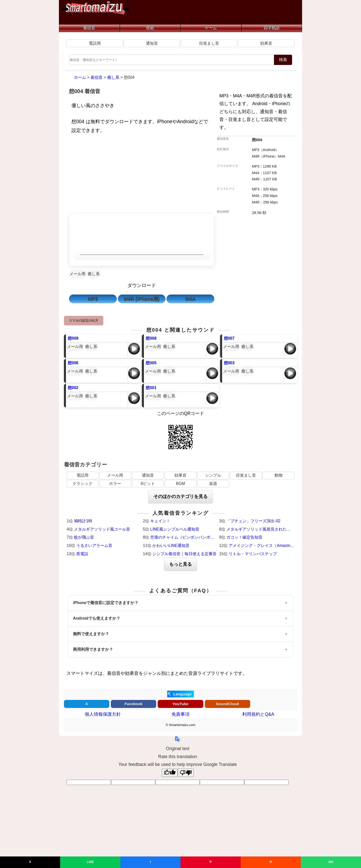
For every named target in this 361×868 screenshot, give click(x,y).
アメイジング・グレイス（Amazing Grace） (268, 546)
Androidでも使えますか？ (97, 618)
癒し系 (94, 274)
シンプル (213, 475)
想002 (73, 388)
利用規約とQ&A (258, 714)
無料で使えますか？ (91, 634)
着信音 (89, 28)
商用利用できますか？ (93, 649)
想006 (73, 363)
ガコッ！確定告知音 (244, 537)
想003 (229, 363)
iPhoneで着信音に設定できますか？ (106, 603)
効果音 (266, 43)
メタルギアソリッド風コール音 (102, 529)
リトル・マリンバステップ (253, 554)
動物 (279, 475)
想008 (151, 338)
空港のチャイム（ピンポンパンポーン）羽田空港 (194, 537)
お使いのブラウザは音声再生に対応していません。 (142, 255)
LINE (90, 862)
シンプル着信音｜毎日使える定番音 (185, 554)
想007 (229, 338)
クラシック (82, 484)
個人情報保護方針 (103, 714)
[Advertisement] (142, 175)
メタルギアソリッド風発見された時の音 (262, 529)
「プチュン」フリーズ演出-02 (253, 521)
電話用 (95, 43)
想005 (151, 363)
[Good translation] (170, 773)
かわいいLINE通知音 (171, 546)
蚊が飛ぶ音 (84, 537)
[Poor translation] (186, 773)
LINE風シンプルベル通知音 (175, 529)
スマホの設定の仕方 (84, 320)
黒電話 (82, 554)
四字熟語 (272, 28)
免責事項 (180, 714)
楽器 (213, 484)
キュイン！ (160, 521)
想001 (151, 388)
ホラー (115, 484)
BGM (180, 484)
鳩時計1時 (83, 521)
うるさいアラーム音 (94, 546)
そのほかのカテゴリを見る (180, 496)
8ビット (148, 484)
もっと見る (180, 564)
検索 (283, 60)
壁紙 (150, 28)
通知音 (152, 43)
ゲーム (211, 28)
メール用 (77, 274)
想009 (73, 338)
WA (331, 862)
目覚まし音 (209, 43)
